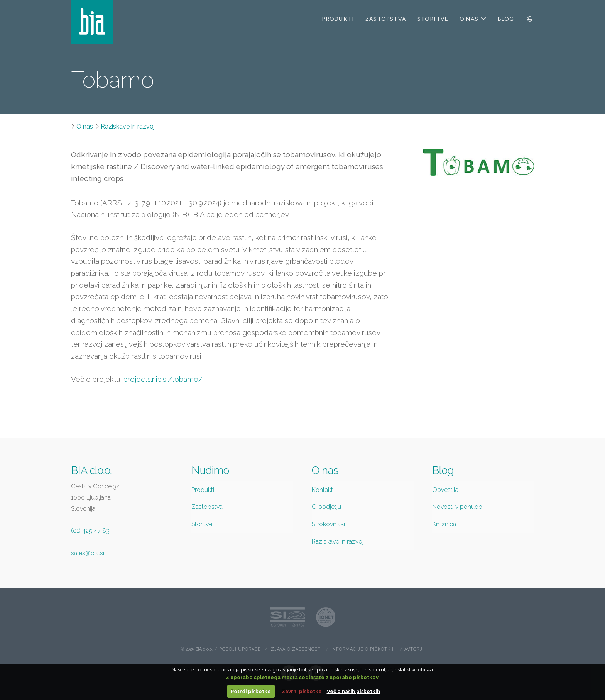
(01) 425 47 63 (90, 531)
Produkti (203, 490)
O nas (85, 126)
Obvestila (445, 490)
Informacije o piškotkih (363, 649)
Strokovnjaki (328, 524)
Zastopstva (207, 507)
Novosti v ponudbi (458, 507)
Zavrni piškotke (302, 691)
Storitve (202, 524)
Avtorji (414, 649)
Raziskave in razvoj (128, 126)
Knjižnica (444, 524)
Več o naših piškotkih (353, 691)
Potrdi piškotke (251, 691)
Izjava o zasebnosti (296, 649)
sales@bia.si (88, 553)
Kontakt (322, 490)
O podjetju (326, 507)
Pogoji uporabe (240, 649)
